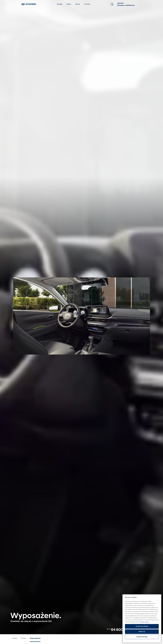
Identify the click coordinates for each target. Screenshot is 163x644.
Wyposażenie (35, 638)
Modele (59, 4)
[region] (142, 618)
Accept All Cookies (142, 626)
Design (23, 638)
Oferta (69, 4)
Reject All (142, 631)
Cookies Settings (142, 637)
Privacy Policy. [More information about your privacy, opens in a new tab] (145, 622)
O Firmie (87, 4)
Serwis (77, 4)
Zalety (15, 638)
